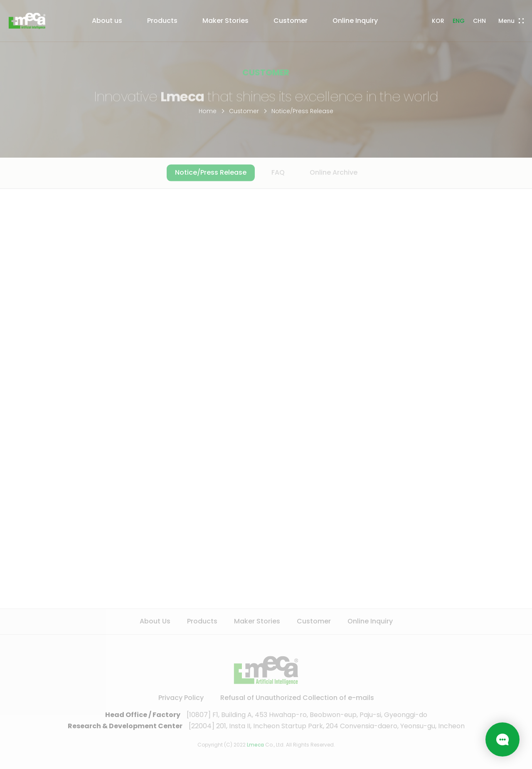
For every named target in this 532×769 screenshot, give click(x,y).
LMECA (27, 21)
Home (208, 111)
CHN (479, 21)
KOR (438, 21)
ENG (459, 21)
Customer (244, 111)
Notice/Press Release (302, 111)
